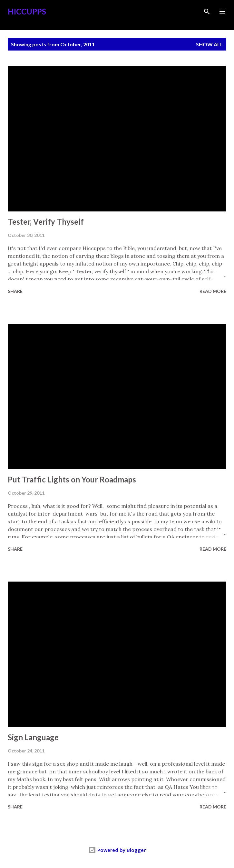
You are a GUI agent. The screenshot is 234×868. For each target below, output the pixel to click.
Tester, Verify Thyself (46, 222)
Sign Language (33, 737)
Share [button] (15, 291)
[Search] (207, 12)
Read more (213, 291)
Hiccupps (27, 11)
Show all (210, 44)
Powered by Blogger (117, 850)
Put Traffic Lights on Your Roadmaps (72, 479)
